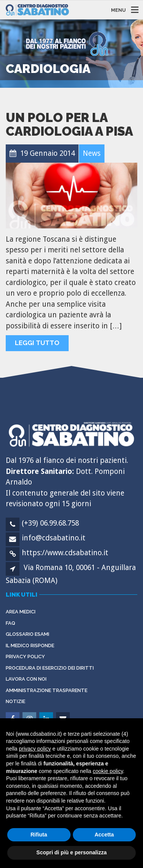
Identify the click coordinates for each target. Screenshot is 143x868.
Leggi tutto (37, 343)
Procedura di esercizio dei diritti (50, 668)
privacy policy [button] (35, 749)
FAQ (10, 623)
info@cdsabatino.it (54, 538)
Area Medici (21, 612)
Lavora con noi (26, 679)
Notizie (15, 701)
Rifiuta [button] (39, 835)
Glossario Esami (27, 634)
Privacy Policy (25, 657)
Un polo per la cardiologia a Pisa (69, 124)
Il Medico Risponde (30, 645)
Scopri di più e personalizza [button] (71, 852)
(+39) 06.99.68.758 (50, 523)
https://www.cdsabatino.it (65, 553)
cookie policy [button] (108, 771)
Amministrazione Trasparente (47, 690)
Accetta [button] (104, 835)
